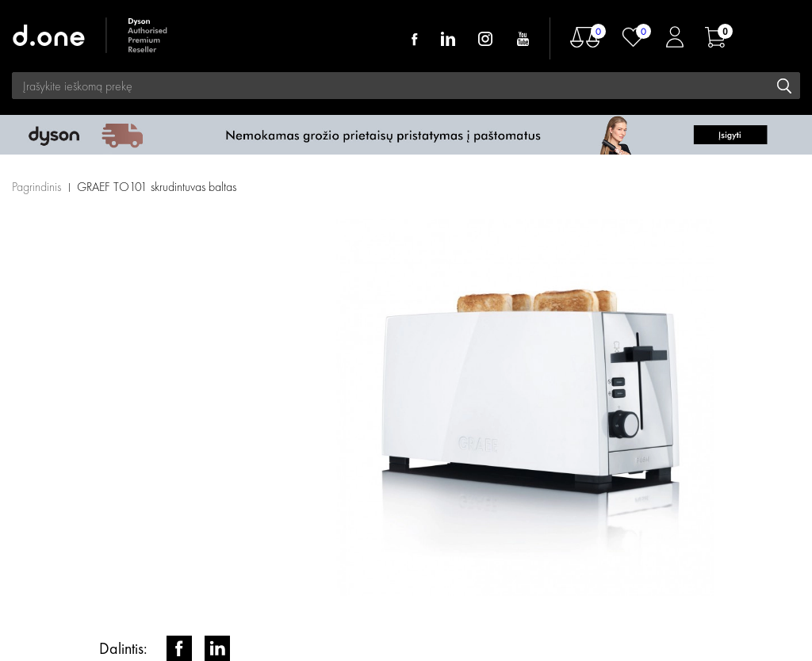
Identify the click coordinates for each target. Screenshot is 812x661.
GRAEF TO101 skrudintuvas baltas (157, 187)
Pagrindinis (36, 187)
